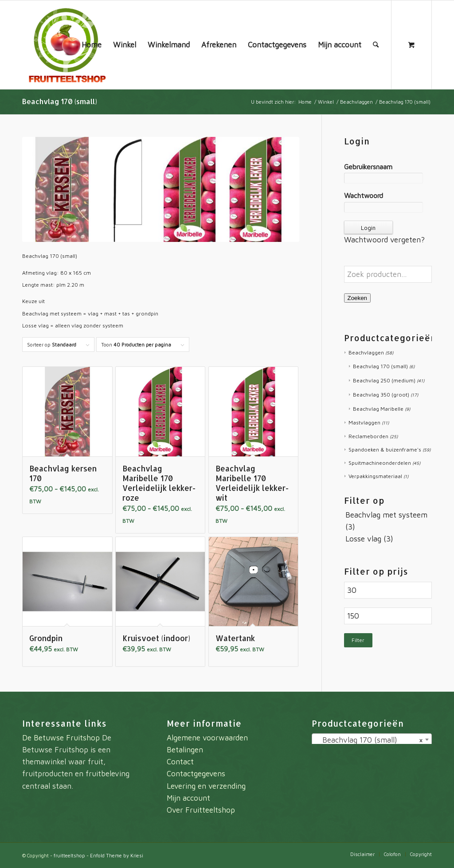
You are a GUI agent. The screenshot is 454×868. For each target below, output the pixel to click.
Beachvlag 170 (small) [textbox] (369, 740)
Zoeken (357, 298)
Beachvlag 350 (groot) (381, 395)
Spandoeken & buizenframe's (385, 450)
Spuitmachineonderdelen (380, 463)
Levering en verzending (206, 786)
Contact (180, 762)
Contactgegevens (196, 774)
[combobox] (372, 740)
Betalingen (185, 750)
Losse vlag (363, 539)
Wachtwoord (364, 195)
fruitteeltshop (69, 855)
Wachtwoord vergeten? (384, 240)
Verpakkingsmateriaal (375, 476)
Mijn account (188, 798)
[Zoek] (376, 45)
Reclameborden (368, 436)
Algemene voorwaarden (207, 738)
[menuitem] (92, 45)
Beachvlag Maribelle (378, 409)
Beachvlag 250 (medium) (384, 380)
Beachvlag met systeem (386, 515)
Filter (358, 640)
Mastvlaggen (364, 422)
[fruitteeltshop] (67, 45)
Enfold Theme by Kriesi (117, 855)
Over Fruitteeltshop (201, 810)
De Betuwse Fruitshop (61, 738)
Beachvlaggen (366, 352)
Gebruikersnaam (368, 167)
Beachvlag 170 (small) (380, 366)
